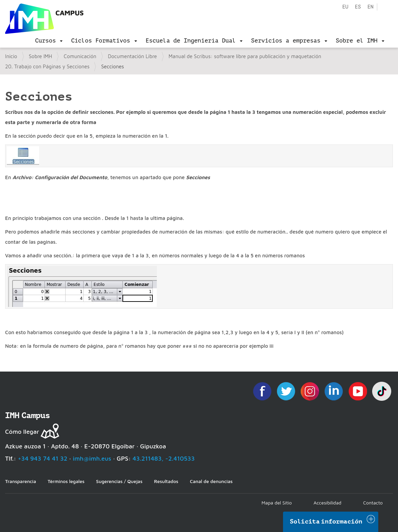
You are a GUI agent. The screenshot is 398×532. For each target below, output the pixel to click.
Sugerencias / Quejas (119, 481)
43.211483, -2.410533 (164, 458)
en (370, 7)
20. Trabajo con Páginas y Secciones (47, 66)
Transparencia (21, 481)
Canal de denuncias (211, 481)
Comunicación (80, 56)
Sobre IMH (41, 56)
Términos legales (66, 481)
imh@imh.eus (92, 458)
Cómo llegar (22, 432)
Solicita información (326, 521)
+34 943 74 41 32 (43, 458)
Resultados (166, 481)
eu (345, 7)
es (358, 7)
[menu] (49, 41)
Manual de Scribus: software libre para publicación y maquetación (245, 56)
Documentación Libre (132, 56)
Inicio (11, 56)
